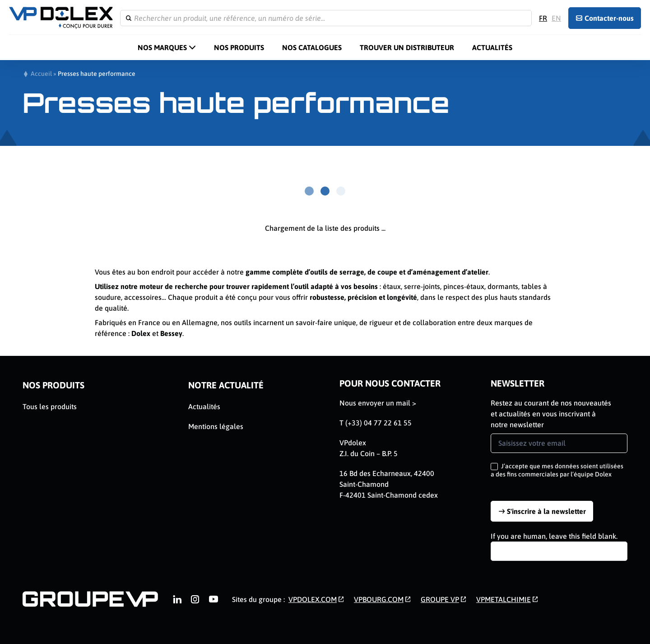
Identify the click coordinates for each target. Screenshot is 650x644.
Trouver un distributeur (407, 47)
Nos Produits (239, 47)
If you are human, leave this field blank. (554, 536)
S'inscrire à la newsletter (546, 511)
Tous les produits (50, 406)
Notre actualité (226, 385)
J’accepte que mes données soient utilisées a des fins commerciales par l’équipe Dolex (557, 470)
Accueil (41, 74)
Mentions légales (216, 426)
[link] (177, 599)
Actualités (492, 47)
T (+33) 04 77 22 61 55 (376, 423)
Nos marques (162, 47)
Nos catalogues (312, 47)
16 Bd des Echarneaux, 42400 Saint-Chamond (387, 479)
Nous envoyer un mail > (378, 403)
